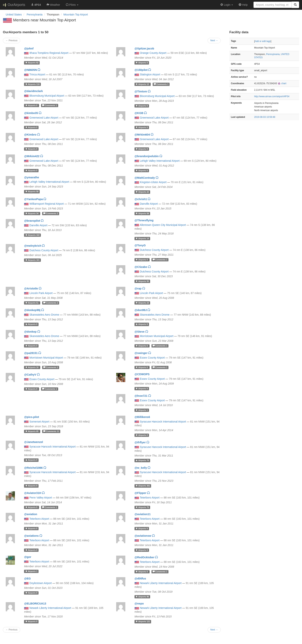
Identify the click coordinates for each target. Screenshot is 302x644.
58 (32, 192)
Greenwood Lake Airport (44, 118)
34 (32, 213)
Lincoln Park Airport (41, 293)
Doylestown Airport (41, 583)
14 (142, 238)
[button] (72, 5)
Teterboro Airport (150, 498)
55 (142, 281)
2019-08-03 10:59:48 (265, 117)
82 (32, 63)
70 (142, 461)
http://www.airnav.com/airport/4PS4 (272, 96)
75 (142, 507)
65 (32, 431)
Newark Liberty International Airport (161, 583)
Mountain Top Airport (76, 15)
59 (142, 213)
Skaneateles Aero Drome (44, 315)
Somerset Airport (39, 422)
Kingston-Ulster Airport (153, 182)
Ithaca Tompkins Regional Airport (49, 53)
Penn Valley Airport (41, 498)
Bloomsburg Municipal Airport (47, 96)
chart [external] (282, 83)
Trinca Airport (37, 74)
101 (33, 260)
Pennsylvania (273, 54)
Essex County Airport (152, 358)
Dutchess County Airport (44, 250)
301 (143, 486)
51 (32, 303)
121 (143, 621)
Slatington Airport (150, 74)
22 (142, 192)
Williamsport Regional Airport (47, 204)
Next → (214, 40)
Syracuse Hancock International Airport (163, 422)
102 (33, 235)
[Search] (295, 5)
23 (142, 303)
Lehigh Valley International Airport (160, 161)
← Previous (12, 40)
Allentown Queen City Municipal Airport (163, 225)
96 (142, 597)
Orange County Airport (153, 53)
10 (32, 367)
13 (143, 84)
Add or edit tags (263, 41)
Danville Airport (149, 204)
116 (33, 84)
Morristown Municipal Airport (157, 336)
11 (51, 431)
